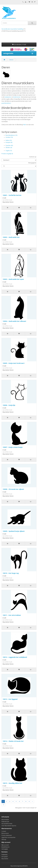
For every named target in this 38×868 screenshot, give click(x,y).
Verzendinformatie (7, 824)
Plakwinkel (4, 855)
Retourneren (5, 833)
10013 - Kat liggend (10, 699)
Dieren (11, 60)
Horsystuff (5, 857)
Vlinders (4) (9, 147)
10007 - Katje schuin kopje (13, 447)
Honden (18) (9, 137)
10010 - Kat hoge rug (11, 573)
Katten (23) (9, 140)
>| (3, 805)
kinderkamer (17, 97)
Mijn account (5, 845)
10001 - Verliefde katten (12, 195)
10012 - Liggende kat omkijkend (15, 657)
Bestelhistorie (5, 847)
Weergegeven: (32, 163)
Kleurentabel (5, 820)
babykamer (8, 97)
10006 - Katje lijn (9, 405)
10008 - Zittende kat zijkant (13, 489)
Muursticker (5, 859)
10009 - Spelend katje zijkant (14, 531)
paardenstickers (6, 103)
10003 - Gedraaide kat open (13, 279)
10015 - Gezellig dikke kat (12, 783)
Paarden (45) (9, 145)
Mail (25, 125)
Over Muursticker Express (9, 826)
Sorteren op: (33, 157)
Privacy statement (7, 835)
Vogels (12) (9, 151)
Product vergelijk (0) (7, 154)
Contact (4, 831)
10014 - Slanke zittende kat (13, 741)
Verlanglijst (5, 849)
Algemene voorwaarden (8, 837)
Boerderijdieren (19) (11, 135)
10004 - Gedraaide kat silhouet (14, 321)
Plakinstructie (5, 822)
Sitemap (4, 839)
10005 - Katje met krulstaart (14, 363)
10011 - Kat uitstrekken (12, 615)
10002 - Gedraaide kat (11, 237)
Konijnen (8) (9, 142)
